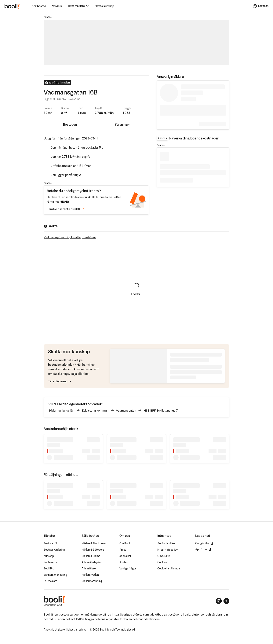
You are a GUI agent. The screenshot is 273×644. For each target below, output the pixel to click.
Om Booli (125, 543)
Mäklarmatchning (92, 581)
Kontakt (124, 562)
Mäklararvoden (90, 575)
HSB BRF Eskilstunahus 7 (161, 410)
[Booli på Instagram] (219, 601)
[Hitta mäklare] (78, 6)
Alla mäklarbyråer (92, 562)
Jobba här (125, 556)
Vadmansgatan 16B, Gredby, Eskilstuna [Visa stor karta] (70, 237)
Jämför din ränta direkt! (66, 209)
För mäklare (50, 581)
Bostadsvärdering (54, 550)
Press (123, 550)
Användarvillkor (167, 543)
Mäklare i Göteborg (93, 550)
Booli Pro (49, 568)
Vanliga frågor (128, 568)
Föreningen (123, 124)
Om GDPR (164, 556)
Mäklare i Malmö (91, 556)
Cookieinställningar (169, 568)
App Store (203, 549)
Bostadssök (51, 543)
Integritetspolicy (167, 550)
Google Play (204, 543)
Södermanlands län (61, 410)
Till (60, 381)
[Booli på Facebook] (226, 601)
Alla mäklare (89, 568)
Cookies (162, 562)
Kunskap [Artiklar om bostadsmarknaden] (49, 556)
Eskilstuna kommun (95, 410)
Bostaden (70, 124)
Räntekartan (51, 562)
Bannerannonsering (55, 575)
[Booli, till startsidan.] (12, 6)
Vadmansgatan (126, 410)
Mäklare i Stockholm (94, 543)
